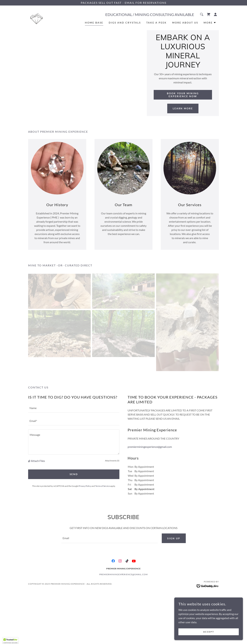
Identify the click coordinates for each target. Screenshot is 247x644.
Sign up (174, 538)
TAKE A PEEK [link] (157, 23)
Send (74, 474)
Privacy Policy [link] (85, 486)
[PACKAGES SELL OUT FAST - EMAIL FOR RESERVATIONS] (123, 3)
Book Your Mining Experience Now (183, 95)
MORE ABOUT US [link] (185, 23)
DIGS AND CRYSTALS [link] (125, 23)
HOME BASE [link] (94, 23)
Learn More (183, 108)
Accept (209, 632)
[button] (215, 14)
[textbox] (74, 408)
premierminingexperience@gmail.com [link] (150, 447)
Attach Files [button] (38, 461)
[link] (36, 17)
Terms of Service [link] (102, 486)
